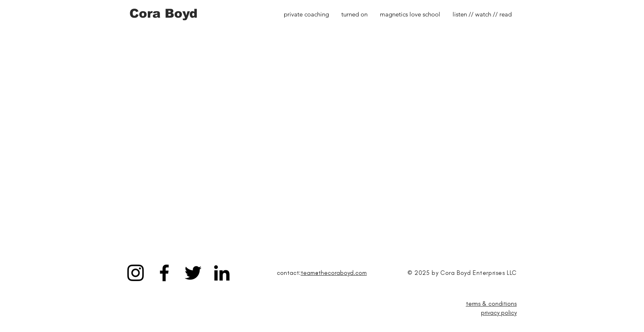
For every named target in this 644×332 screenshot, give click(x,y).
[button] (482, 14)
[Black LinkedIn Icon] (222, 273)
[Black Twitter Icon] (193, 273)
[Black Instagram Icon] (136, 273)
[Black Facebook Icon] (164, 273)
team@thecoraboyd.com (334, 273)
